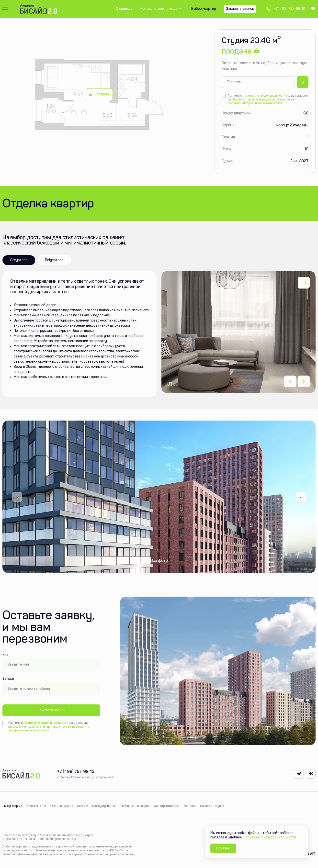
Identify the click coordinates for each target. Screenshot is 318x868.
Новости (83, 806)
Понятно (223, 848)
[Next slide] (304, 381)
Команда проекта (61, 806)
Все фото (159, 561)
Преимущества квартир (134, 806)
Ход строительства (167, 806)
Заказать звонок (51, 710)
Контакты (190, 806)
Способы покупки (212, 806)
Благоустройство (103, 806)
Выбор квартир (12, 806)
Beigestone (54, 260)
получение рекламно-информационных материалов (261, 101)
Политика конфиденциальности (270, 837)
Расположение (36, 806)
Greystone (19, 260)
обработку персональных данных (254, 100)
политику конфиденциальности (264, 96)
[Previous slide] (17, 497)
